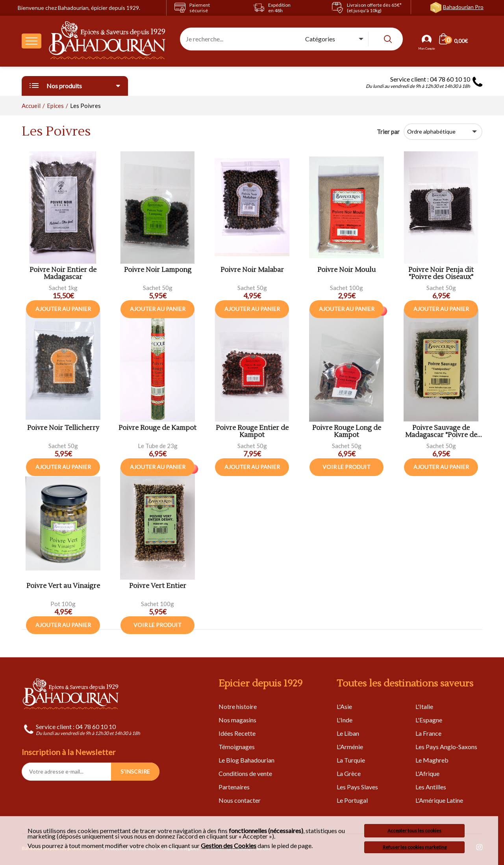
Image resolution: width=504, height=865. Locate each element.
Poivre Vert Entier (158, 586)
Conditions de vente (245, 773)
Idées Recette (237, 733)
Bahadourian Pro (463, 7)
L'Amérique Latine (439, 800)
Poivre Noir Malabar (252, 270)
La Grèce (349, 773)
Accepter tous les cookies (414, 831)
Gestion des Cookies (229, 846)
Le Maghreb (432, 760)
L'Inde (345, 720)
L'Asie (344, 706)
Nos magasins (237, 720)
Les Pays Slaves (357, 787)
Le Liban (348, 733)
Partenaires (234, 787)
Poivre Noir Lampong (158, 270)
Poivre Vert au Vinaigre (63, 586)
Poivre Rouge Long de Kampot (347, 432)
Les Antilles (431, 787)
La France (428, 733)
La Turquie (351, 760)
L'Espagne (429, 720)
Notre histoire (238, 706)
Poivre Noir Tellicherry (63, 428)
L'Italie (424, 706)
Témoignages (237, 747)
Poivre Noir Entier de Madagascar (63, 274)
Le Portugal (352, 800)
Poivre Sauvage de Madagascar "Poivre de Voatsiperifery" (441, 432)
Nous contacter (240, 800)
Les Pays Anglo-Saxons (446, 747)
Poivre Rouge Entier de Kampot (252, 432)
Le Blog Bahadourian (246, 760)
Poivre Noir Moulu (346, 270)
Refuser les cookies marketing (415, 847)
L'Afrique (427, 773)
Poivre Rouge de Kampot (157, 428)
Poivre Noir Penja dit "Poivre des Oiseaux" (441, 274)
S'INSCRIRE (135, 771)
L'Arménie (350, 747)
